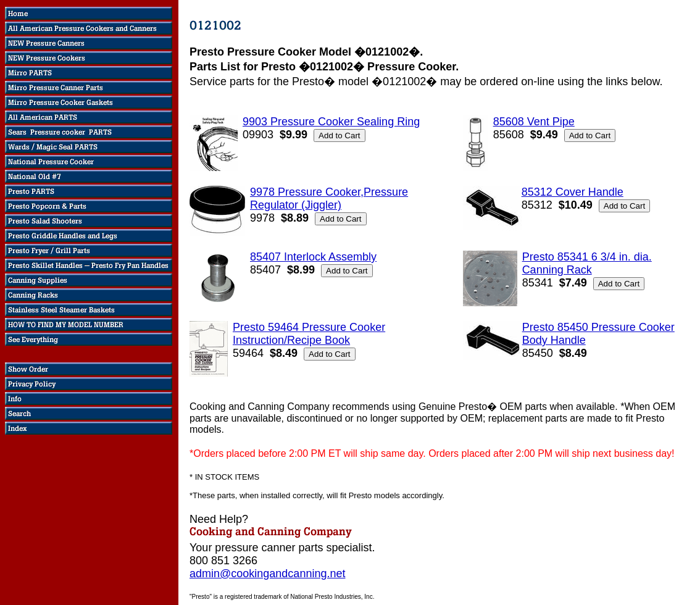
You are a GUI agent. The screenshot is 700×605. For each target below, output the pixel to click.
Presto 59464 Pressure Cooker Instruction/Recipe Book (309, 334)
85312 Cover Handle (573, 192)
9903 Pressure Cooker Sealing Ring (331, 122)
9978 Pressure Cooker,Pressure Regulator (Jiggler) (329, 198)
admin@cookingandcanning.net (267, 574)
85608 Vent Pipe (534, 122)
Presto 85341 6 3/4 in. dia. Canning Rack (587, 263)
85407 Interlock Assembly (313, 257)
